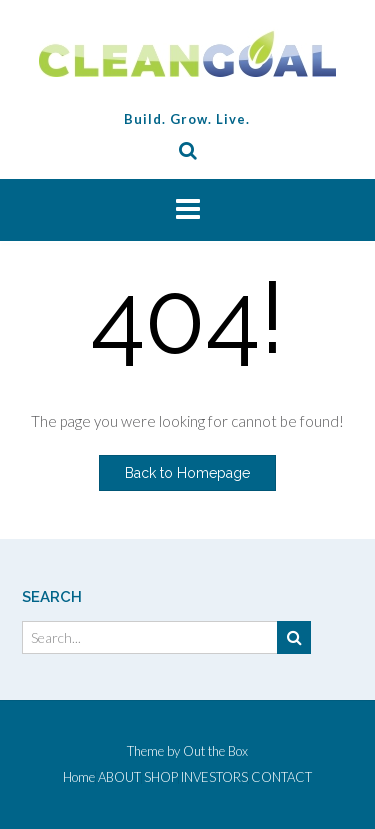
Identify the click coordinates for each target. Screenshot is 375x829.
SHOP (161, 777)
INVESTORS (214, 777)
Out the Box (215, 751)
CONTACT (281, 777)
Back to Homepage (187, 473)
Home (79, 777)
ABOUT (119, 777)
